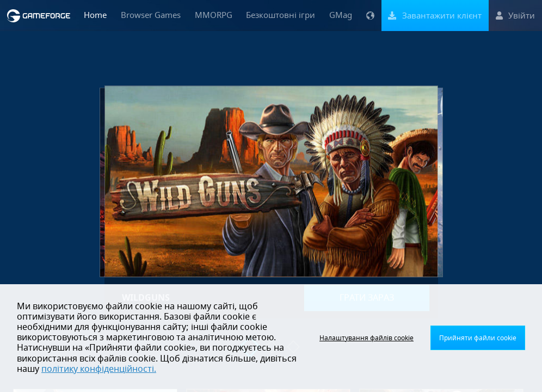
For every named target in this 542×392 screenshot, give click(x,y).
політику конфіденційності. (99, 369)
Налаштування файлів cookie (367, 338)
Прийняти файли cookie (478, 338)
